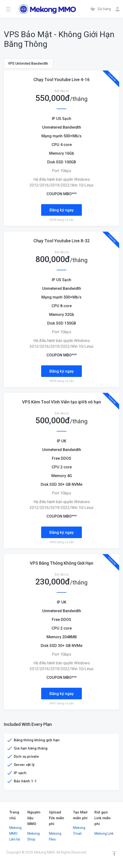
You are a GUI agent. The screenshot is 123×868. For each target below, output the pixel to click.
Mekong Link (104, 833)
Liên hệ (15, 839)
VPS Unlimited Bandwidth (29, 63)
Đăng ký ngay (61, 210)
